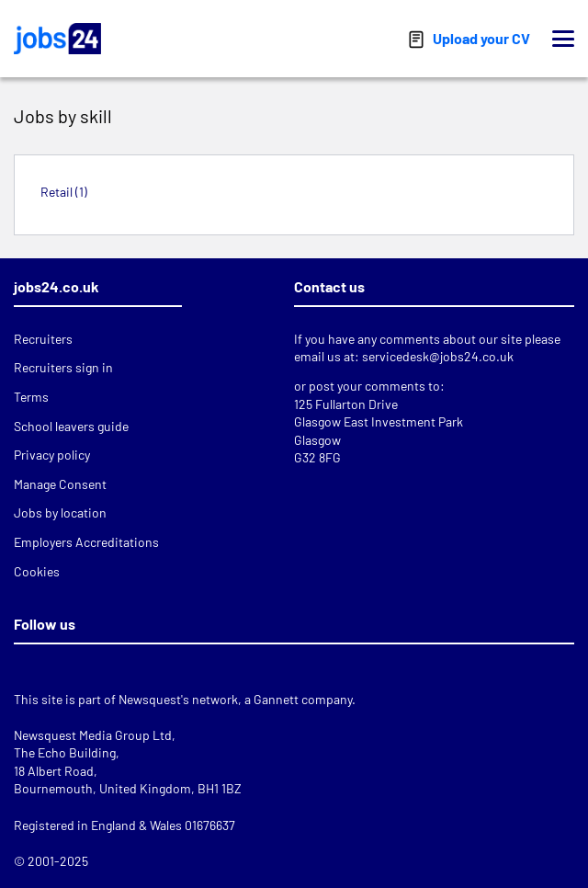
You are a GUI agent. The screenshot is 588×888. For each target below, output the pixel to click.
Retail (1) (64, 192)
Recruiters (43, 339)
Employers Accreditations (86, 542)
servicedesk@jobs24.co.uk (438, 356)
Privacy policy (52, 455)
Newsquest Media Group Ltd (93, 735)
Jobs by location (60, 512)
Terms (31, 397)
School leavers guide (71, 426)
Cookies (37, 571)
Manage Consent (60, 484)
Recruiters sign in (63, 367)
